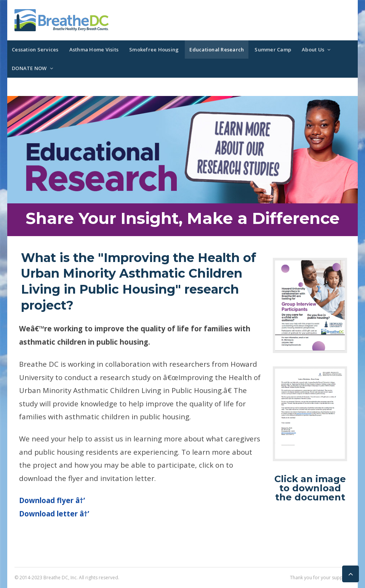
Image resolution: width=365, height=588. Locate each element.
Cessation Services (35, 50)
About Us (313, 50)
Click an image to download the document (310, 488)
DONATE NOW (29, 68)
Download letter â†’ (54, 514)
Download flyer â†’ (52, 500)
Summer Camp (273, 50)
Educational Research (217, 50)
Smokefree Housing (154, 50)
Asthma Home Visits (94, 50)
